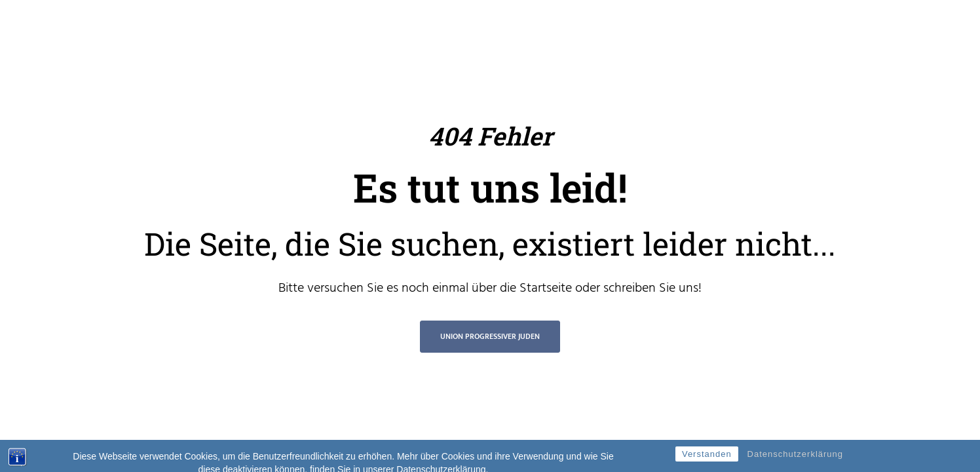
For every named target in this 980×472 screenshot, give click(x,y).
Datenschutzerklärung (795, 460)
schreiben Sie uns (651, 288)
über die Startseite (522, 288)
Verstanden (707, 460)
